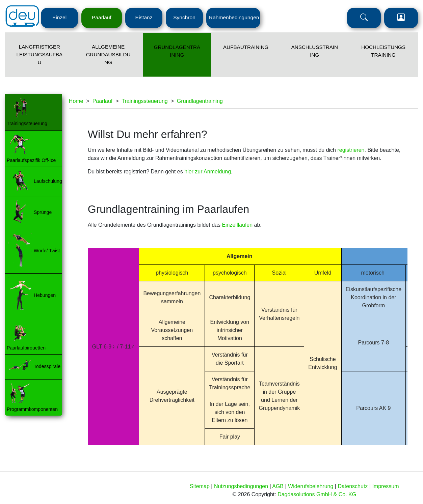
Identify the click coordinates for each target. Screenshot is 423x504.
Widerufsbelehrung (311, 486)
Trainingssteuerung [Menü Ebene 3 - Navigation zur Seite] (27, 123)
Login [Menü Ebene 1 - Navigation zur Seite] (401, 18)
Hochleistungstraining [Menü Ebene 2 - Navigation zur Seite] (383, 51)
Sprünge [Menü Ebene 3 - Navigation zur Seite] (43, 212)
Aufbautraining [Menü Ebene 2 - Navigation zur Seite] (246, 47)
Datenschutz (353, 486)
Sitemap (200, 486)
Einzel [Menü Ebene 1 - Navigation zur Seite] (59, 17)
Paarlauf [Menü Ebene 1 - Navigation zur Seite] (102, 17)
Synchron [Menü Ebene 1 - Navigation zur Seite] (184, 17)
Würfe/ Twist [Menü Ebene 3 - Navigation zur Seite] (47, 251)
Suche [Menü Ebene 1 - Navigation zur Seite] (364, 18)
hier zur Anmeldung (208, 172)
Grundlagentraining (200, 101)
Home (76, 101)
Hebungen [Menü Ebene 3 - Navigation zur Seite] (45, 295)
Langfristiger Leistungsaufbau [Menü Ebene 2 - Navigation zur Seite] (40, 54)
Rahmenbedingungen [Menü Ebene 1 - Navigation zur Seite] (234, 17)
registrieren (351, 150)
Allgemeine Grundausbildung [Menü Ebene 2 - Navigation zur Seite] (108, 54)
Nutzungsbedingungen (241, 486)
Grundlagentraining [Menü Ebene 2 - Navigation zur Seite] (177, 51)
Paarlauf (103, 101)
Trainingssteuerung (144, 101)
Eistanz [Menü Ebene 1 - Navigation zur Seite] (144, 17)
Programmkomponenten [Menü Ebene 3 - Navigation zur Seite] (32, 409)
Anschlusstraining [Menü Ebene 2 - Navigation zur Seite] (315, 51)
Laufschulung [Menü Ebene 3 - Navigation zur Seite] (48, 181)
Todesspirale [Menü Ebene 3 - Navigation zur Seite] (47, 366)
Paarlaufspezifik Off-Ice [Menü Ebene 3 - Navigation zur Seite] (31, 160)
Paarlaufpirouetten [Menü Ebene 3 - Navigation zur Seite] (26, 348)
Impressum (385, 486)
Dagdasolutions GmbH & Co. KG (317, 494)
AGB (278, 486)
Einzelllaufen (237, 225)
